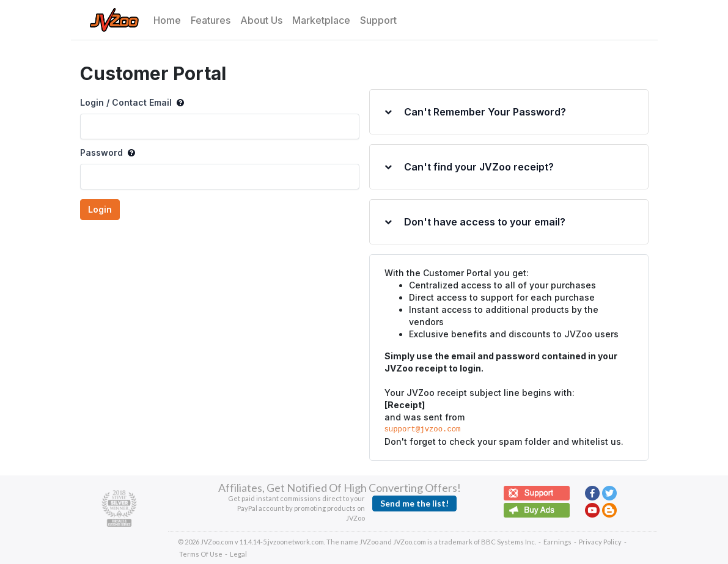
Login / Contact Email (132, 103)
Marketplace (321, 20)
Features (211, 20)
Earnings (557, 542)
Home (167, 20)
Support (378, 20)
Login (100, 209)
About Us (261, 20)
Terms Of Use (201, 554)
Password (108, 153)
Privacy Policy (600, 542)
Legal (238, 554)
